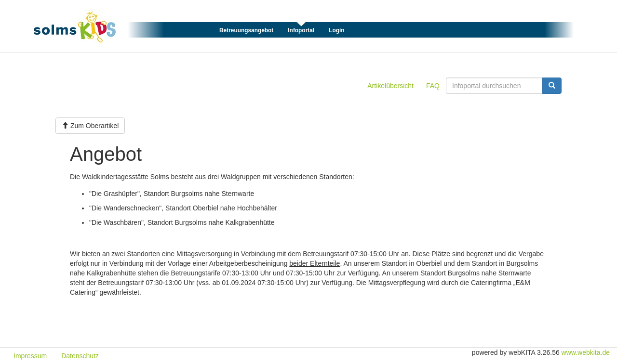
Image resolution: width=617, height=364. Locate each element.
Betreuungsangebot (246, 30)
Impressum (30, 356)
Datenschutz (80, 356)
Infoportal (301, 30)
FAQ (433, 86)
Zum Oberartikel (90, 126)
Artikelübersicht (390, 86)
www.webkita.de (586, 352)
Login (336, 30)
